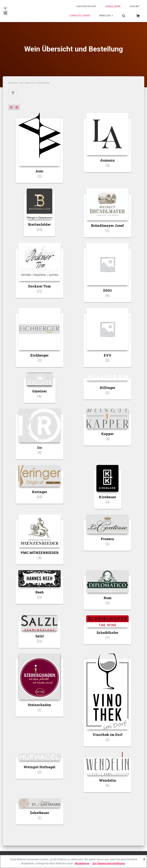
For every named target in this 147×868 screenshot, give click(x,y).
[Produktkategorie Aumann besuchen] (107, 145)
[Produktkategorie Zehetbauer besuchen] (40, 814)
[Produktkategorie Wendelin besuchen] (107, 775)
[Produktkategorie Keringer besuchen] (40, 487)
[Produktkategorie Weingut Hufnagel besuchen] (40, 768)
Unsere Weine (113, 6)
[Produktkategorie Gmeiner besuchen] (40, 391)
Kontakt (135, 6)
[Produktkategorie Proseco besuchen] (107, 535)
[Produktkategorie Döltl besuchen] (107, 275)
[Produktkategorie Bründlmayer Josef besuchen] (107, 216)
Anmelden (106, 16)
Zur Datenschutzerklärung (109, 863)
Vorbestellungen (80, 16)
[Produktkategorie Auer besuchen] (39, 151)
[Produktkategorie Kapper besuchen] (107, 430)
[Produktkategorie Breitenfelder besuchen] (39, 215)
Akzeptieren (82, 863)
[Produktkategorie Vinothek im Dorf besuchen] (107, 703)
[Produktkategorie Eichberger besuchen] (40, 340)
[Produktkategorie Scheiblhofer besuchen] (107, 633)
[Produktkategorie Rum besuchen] (107, 593)
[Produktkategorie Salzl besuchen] (39, 634)
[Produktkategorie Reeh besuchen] (40, 590)
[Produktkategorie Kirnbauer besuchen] (108, 490)
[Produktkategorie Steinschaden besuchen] (40, 688)
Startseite (13, 83)
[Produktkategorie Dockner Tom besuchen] (40, 273)
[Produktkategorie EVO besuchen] (107, 340)
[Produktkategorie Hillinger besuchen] (107, 389)
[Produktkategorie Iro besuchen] (40, 437)
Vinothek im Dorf (86, 6)
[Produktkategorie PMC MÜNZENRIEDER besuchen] (40, 542)
